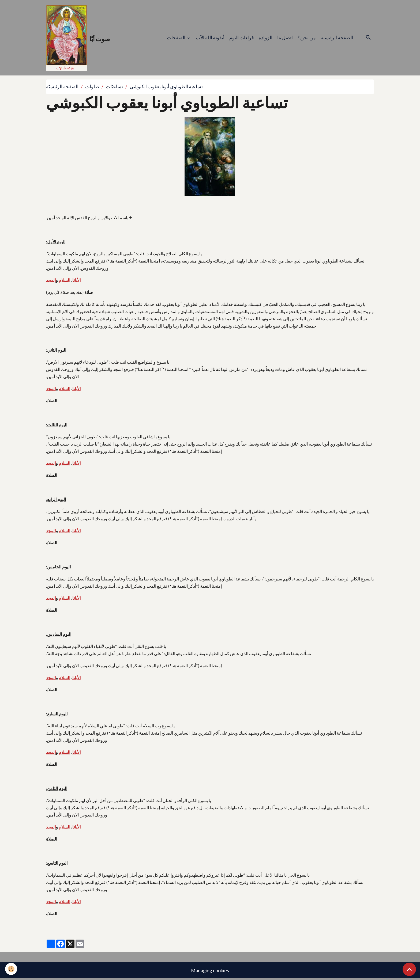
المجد (51, 281)
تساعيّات (114, 88)
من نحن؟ (307, 38)
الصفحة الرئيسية (337, 38)
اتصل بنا (285, 38)
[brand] (78, 38)
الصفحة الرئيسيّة (62, 88)
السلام (64, 281)
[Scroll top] (409, 969)
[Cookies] (11, 969)
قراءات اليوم (242, 38)
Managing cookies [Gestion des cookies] (210, 971)
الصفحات (177, 38)
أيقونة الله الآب (210, 38)
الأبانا (76, 281)
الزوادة (266, 38)
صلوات (92, 88)
